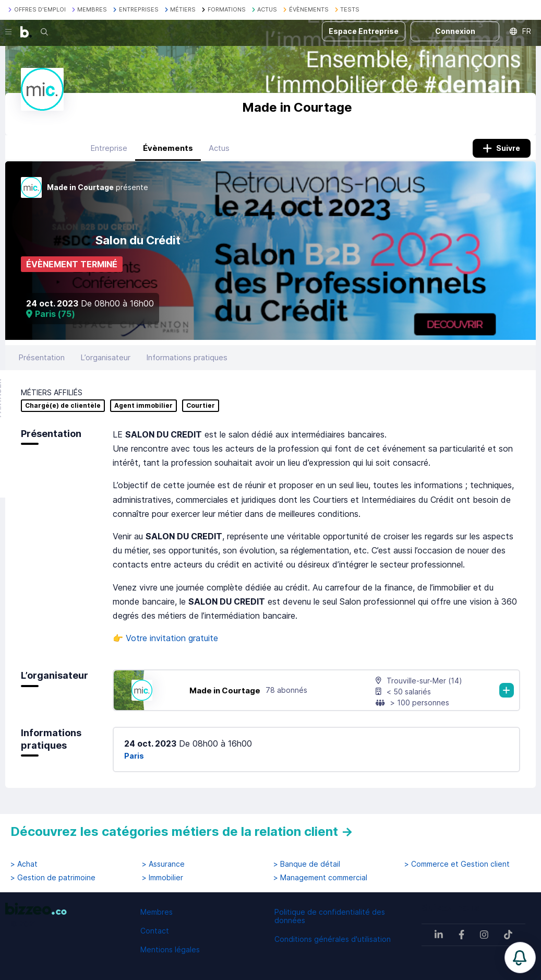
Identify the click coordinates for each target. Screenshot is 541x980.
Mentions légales (170, 949)
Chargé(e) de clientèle (63, 406)
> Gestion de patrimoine (53, 878)
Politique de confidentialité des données (330, 916)
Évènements (168, 148)
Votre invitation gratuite (172, 638)
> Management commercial (320, 878)
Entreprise (109, 148)
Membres (157, 912)
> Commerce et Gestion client (457, 864)
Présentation (41, 357)
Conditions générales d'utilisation (333, 939)
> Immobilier (163, 878)
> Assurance (163, 864)
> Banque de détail (307, 864)
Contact (155, 931)
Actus (219, 148)
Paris (134, 756)
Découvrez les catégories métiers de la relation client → (182, 831)
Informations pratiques (187, 357)
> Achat (24, 864)
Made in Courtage (225, 690)
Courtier (201, 406)
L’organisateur (105, 357)
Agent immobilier (143, 406)
